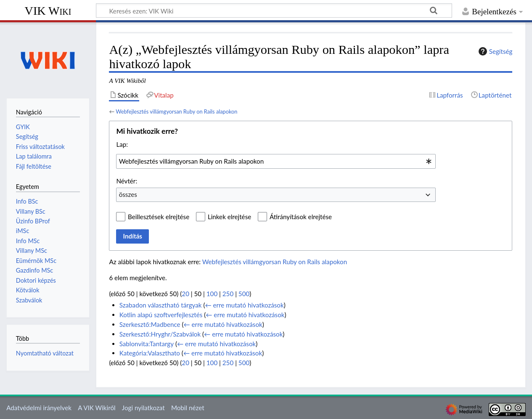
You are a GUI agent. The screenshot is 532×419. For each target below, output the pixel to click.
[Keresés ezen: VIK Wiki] (274, 11)
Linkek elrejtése (229, 217)
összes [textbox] (128, 194)
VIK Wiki (48, 11)
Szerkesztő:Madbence (150, 324)
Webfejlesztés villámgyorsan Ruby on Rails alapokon (176, 111)
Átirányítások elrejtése (301, 217)
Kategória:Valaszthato (150, 353)
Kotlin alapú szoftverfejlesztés (161, 315)
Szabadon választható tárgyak (161, 305)
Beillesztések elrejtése (159, 217)
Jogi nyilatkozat (143, 408)
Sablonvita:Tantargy (147, 344)
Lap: (122, 144)
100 (212, 294)
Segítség (495, 51)
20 (185, 294)
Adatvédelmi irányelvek (39, 408)
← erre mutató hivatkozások (244, 305)
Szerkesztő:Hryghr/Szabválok (160, 334)
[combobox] (276, 161)
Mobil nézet (188, 408)
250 (228, 294)
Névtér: (127, 181)
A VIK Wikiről (97, 408)
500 (244, 294)
